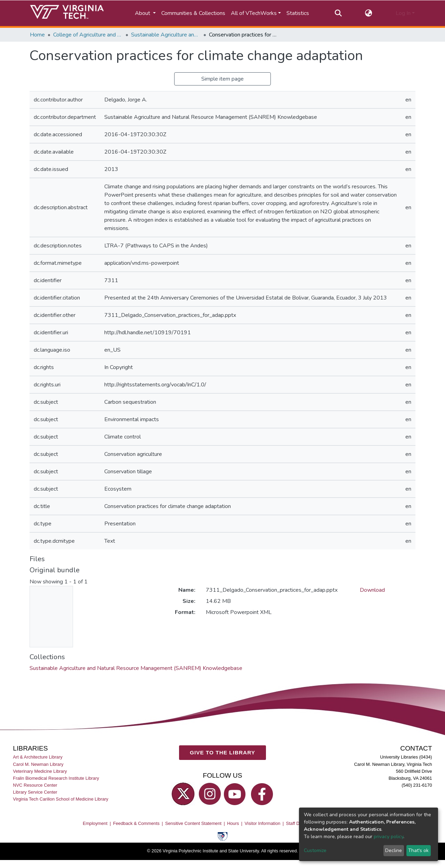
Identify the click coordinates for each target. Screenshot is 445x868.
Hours (233, 823)
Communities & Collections (193, 13)
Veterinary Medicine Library (40, 771)
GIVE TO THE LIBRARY (222, 752)
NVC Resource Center (35, 785)
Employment (95, 823)
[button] (369, 13)
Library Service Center (35, 792)
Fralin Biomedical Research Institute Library (56, 778)
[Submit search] (338, 13)
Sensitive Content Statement (193, 823)
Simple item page (222, 79)
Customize (315, 850)
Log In (403, 13)
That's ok (418, 850)
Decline (394, 850)
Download (372, 590)
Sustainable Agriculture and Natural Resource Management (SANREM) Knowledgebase (166, 35)
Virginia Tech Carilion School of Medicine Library (60, 799)
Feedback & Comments (136, 823)
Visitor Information (263, 823)
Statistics (298, 13)
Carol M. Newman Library (38, 764)
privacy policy (389, 837)
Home (37, 35)
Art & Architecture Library (38, 757)
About (143, 13)
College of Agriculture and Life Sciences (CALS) (88, 35)
